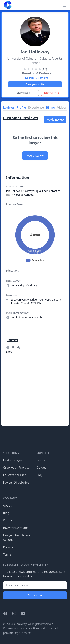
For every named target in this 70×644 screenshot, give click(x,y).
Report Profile (52, 93)
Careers (8, 520)
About (7, 505)
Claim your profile (35, 84)
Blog (6, 513)
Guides (41, 468)
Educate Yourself (15, 475)
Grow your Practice (16, 468)
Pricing (41, 460)
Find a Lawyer (13, 460)
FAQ (39, 475)
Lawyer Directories (16, 482)
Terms (7, 555)
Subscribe (35, 595)
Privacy (8, 547)
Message (23, 93)
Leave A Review (36, 78)
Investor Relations (16, 528)
